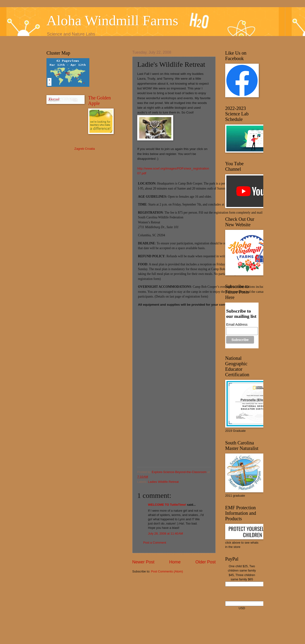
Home (175, 562)
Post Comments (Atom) (167, 571)
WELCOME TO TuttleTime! (167, 505)
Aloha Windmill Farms (112, 21)
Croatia (90, 149)
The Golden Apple (99, 100)
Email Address (237, 325)
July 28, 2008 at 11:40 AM (165, 533)
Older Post (206, 562)
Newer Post (143, 562)
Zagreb (79, 149)
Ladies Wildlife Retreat (163, 482)
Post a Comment (155, 543)
